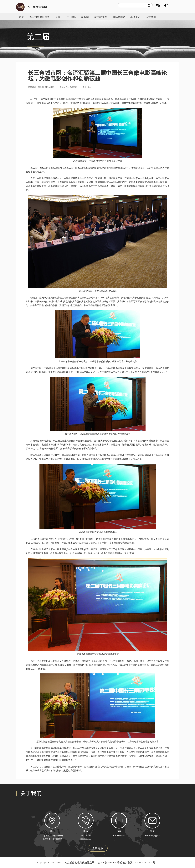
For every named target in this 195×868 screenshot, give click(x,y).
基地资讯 (135, 17)
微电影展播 (100, 17)
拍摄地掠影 (119, 17)
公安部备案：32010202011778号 (138, 863)
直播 (58, 17)
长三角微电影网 (37, 7)
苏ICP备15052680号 (109, 863)
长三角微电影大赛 (39, 17)
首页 (21, 17)
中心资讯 (71, 17)
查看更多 (98, 848)
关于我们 (151, 17)
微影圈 (85, 17)
